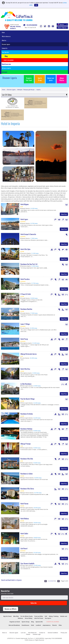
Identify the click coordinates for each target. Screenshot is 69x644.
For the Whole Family (26, 616)
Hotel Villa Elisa (25, 369)
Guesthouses (25, 625)
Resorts (55, 625)
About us (4, 40)
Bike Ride (16, 616)
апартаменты (47, 625)
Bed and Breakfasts (14, 625)
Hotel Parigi (24, 339)
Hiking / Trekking (54, 616)
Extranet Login (37, 634)
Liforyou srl (32, 640)
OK (36, 5)
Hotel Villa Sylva (25, 249)
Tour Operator (5, 52)
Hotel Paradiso (25, 279)
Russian (63, 24)
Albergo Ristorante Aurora (29, 354)
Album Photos (62, 79)
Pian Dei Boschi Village (27, 399)
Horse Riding (29, 618)
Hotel (33, 625)
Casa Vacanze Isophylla (27, 563)
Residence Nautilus (26, 309)
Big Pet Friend (7, 616)
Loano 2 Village (25, 324)
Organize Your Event (29, 79)
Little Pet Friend (39, 618)
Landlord (38, 625)
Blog (33, 622)
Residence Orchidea (27, 414)
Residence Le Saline (26, 474)
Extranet (4, 72)
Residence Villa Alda (27, 459)
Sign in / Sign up (63, 27)
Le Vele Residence (26, 384)
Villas (60, 625)
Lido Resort (24, 548)
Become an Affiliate (11, 609)
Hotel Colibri (24, 534)
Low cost (23, 633)
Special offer (39, 622)
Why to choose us (6, 36)
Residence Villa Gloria (27, 489)
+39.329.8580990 (30, 25)
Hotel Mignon (25, 204)
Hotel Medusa (25, 519)
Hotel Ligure (24, 219)
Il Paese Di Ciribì (26, 294)
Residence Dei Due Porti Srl (29, 264)
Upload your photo (51, 79)
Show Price (64, 214)
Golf (46, 616)
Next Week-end (32, 633)
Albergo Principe (26, 444)
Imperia (38, 90)
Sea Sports (48, 618)
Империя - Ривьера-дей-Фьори (26, 90)
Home (3, 32)
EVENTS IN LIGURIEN (53, 622)
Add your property (6, 68)
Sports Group (40, 79)
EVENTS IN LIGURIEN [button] (9, 60)
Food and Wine (39, 616)
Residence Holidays (26, 429)
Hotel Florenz (24, 504)
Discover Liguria (6, 44)
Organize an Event (15, 622)
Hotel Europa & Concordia (28, 234)
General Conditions (53, 633)
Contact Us (5, 48)
